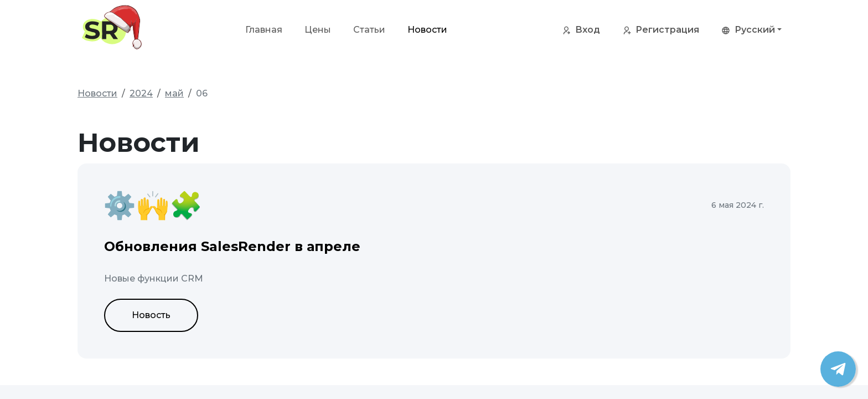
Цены (318, 30)
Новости (427, 30)
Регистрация (661, 30)
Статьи (369, 30)
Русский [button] (748, 30)
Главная (264, 30)
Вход (581, 30)
